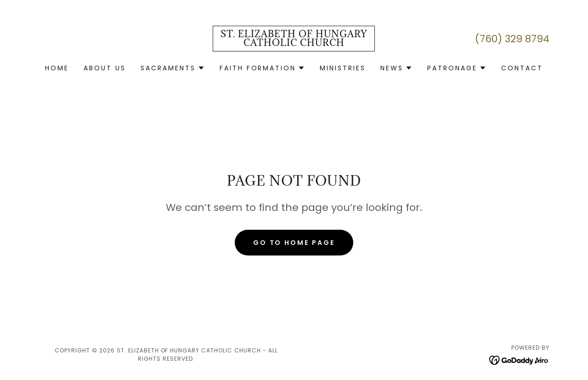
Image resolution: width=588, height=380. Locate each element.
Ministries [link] (343, 68)
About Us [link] (105, 68)
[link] (294, 43)
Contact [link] (522, 68)
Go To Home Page (294, 243)
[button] (173, 68)
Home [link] (57, 68)
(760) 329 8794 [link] (512, 39)
